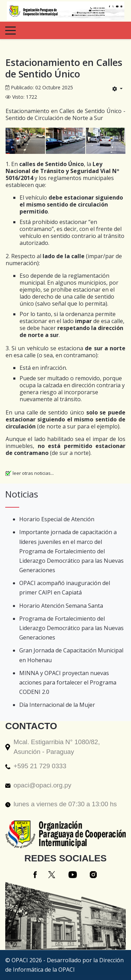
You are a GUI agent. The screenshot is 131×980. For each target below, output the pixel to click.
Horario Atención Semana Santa (61, 606)
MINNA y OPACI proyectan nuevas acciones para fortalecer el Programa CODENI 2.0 (68, 682)
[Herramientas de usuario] (117, 89)
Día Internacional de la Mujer (57, 705)
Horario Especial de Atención (57, 519)
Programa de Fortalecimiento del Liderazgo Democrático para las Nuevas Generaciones (71, 628)
